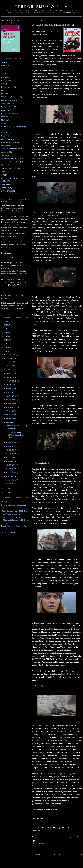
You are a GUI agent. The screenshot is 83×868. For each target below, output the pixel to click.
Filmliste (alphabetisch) (10, 97)
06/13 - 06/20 (12, 422)
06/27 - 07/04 (12, 415)
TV (3, 175)
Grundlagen (6, 103)
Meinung (5, 117)
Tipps (3, 172)
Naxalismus (6, 123)
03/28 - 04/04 (12, 461)
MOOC (4, 120)
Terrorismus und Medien (11, 158)
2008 (6, 492)
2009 (6, 488)
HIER (78, 837)
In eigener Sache (8, 107)
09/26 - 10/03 (12, 388)
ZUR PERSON (7, 191)
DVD (3, 90)
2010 (6, 351)
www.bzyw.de (7, 247)
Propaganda (6, 139)
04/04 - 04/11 (12, 457)
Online (4, 136)
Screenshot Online (8, 532)
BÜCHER (5, 80)
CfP (3, 84)
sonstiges (5, 152)
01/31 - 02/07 (12, 476)
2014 (6, 336)
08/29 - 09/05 (12, 396)
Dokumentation (7, 87)
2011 (6, 347)
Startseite (57, 854)
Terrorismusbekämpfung (10, 162)
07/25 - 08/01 (12, 403)
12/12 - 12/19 (12, 355)
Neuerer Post (37, 854)
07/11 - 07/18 (12, 411)
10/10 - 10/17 (12, 385)
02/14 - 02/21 (12, 473)
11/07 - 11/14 (12, 370)
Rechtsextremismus (9, 142)
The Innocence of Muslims (11, 168)
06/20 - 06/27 (12, 418)
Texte (48, 843)
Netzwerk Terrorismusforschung (13, 126)
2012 (6, 344)
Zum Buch (5, 188)
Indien (4, 110)
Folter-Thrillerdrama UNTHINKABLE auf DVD (15, 435)
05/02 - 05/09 (12, 450)
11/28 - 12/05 (12, 358)
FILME (42, 843)
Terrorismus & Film (42, 7)
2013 (6, 340)
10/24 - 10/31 (12, 377)
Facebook (5, 65)
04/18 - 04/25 (12, 454)
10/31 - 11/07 (12, 373)
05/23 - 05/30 (12, 442)
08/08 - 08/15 (12, 400)
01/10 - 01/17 (12, 480)
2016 (6, 329)
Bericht (4, 77)
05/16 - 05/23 (12, 446)
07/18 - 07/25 (12, 407)
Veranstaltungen (7, 184)
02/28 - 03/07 (12, 469)
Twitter (4, 63)
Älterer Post (77, 854)
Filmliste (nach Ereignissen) (12, 100)
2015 (6, 333)
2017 (6, 325)
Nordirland (5, 133)
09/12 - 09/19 (12, 392)
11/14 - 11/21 (12, 366)
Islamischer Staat (8, 113)
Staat (3, 155)
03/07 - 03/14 (12, 465)
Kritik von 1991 (59, 71)
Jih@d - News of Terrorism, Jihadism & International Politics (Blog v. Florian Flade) (15, 520)
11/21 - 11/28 (12, 362)
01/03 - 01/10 (12, 484)
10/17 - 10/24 (12, 381)
